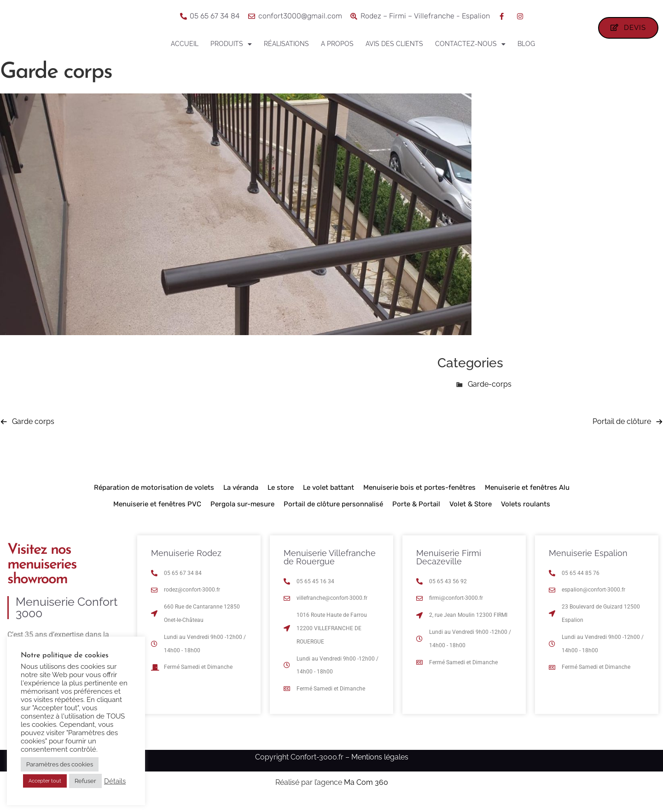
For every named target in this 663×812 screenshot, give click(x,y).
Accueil (185, 44)
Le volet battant (329, 499)
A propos (337, 44)
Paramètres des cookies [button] (60, 764)
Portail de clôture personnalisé (333, 515)
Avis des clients (394, 44)
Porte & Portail (416, 515)
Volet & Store (471, 515)
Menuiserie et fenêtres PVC (157, 515)
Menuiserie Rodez (186, 564)
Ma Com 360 (366, 794)
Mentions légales (380, 768)
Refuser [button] (85, 781)
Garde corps (33, 432)
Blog (526, 44)
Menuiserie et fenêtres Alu (527, 499)
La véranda (241, 499)
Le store (281, 499)
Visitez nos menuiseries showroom (42, 576)
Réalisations (286, 44)
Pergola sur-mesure (242, 515)
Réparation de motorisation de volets (154, 499)
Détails (115, 781)
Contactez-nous (470, 44)
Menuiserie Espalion (588, 564)
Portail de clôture (622, 432)
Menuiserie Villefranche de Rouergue (330, 568)
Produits (231, 44)
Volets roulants (526, 515)
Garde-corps (490, 395)
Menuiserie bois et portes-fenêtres (419, 499)
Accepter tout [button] (45, 781)
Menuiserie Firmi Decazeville (449, 568)
